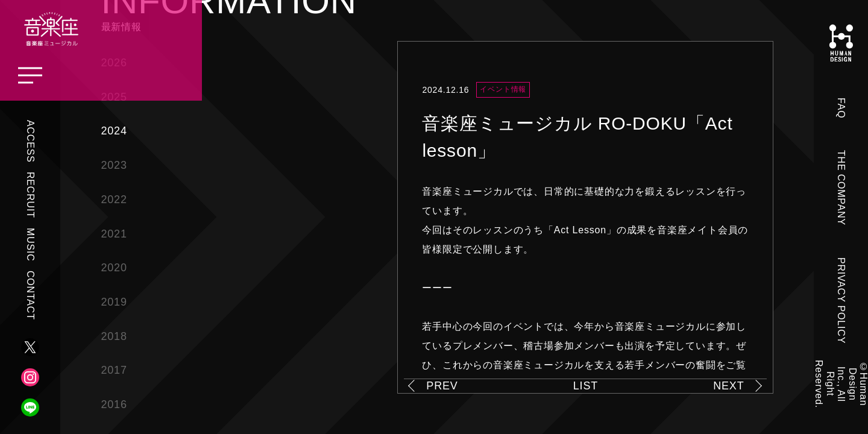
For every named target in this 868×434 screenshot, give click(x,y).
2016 (114, 404)
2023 (114, 165)
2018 (114, 336)
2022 (114, 200)
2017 (114, 370)
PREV (442, 386)
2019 (114, 302)
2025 (114, 97)
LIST (586, 386)
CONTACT (30, 295)
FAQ (841, 108)
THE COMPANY (841, 188)
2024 (114, 131)
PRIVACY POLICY (841, 300)
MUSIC (30, 245)
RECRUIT (30, 195)
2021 (114, 234)
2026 (114, 63)
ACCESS (30, 141)
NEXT (728, 386)
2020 (114, 268)
